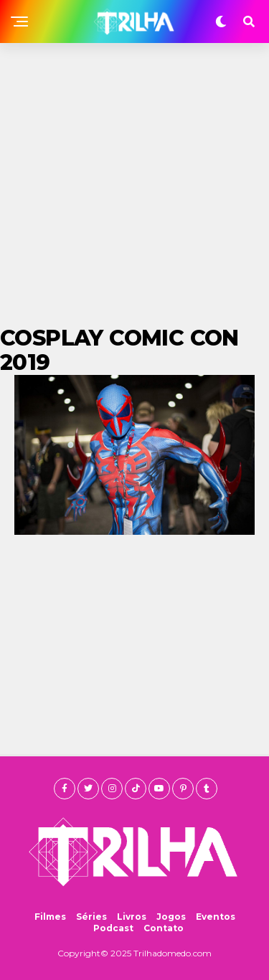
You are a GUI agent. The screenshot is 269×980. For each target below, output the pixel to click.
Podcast (113, 928)
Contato (164, 928)
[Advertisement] (134, 185)
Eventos (216, 917)
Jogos (171, 917)
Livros (132, 917)
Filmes (50, 917)
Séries (91, 917)
